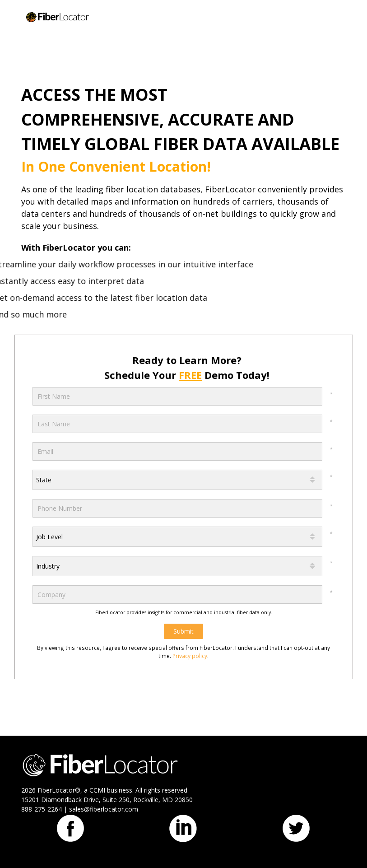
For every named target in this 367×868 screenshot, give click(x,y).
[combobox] (177, 480)
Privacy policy (190, 656)
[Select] (177, 480)
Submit (183, 631)
